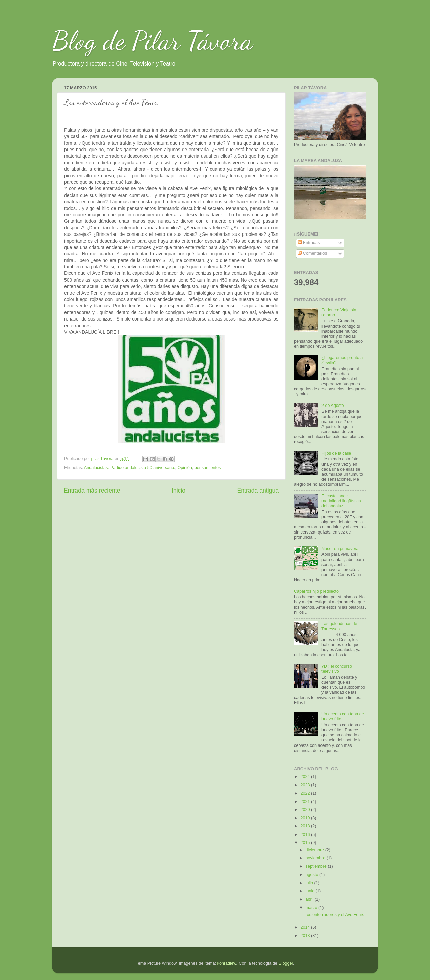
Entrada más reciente (92, 491)
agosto (313, 875)
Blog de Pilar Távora (153, 40)
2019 (306, 818)
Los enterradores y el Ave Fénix (334, 915)
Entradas (309, 243)
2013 (306, 936)
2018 (306, 826)
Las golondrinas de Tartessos (339, 626)
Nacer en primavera (340, 549)
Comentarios (312, 253)
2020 (306, 810)
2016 (306, 835)
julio (310, 883)
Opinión (185, 468)
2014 (306, 927)
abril (310, 899)
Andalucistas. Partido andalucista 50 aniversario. (130, 468)
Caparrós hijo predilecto (316, 591)
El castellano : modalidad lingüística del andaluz (341, 501)
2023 (306, 785)
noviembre (316, 858)
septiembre (317, 866)
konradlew (227, 963)
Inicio (179, 491)
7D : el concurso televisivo (337, 669)
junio (311, 891)
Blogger (286, 963)
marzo (312, 908)
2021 (306, 802)
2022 (306, 793)
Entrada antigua (258, 491)
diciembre (315, 850)
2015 (306, 843)
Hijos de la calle (336, 453)
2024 (306, 777)
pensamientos (208, 468)
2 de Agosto (333, 406)
